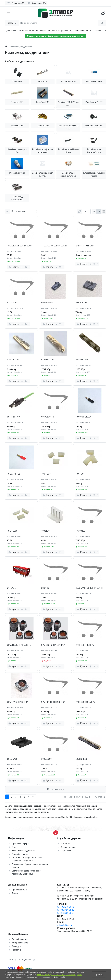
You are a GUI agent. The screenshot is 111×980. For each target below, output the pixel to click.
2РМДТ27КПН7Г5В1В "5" (53, 645)
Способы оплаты (20, 854)
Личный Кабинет (20, 939)
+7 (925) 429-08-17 (66, 910)
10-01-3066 (12, 531)
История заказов (20, 943)
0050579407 (81, 303)
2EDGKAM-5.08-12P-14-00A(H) (89, 588)
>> (34, 797)
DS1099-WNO (13, 303)
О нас (98, 31)
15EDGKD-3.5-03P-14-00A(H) (54, 246)
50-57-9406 (12, 759)
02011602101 (48, 360)
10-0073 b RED (14, 474)
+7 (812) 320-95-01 (66, 913)
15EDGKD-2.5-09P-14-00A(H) (20, 246)
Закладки (16, 946)
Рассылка (17, 950)
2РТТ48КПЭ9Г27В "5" (85, 702)
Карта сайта (66, 851)
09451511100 (14, 417)
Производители (19, 890)
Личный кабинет (83, 31)
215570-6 (11, 588)
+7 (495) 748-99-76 (66, 907)
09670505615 (48, 417)
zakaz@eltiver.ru (64, 925)
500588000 (46, 759)
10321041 (46, 531)
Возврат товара (68, 847)
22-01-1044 (46, 588)
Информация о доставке (24, 851)
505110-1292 (81, 759)
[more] (29, 267)
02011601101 (14, 360)
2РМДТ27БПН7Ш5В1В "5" (19, 645)
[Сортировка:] (24, 211)
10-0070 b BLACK (83, 417)
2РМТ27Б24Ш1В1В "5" (18, 702)
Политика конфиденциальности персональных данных (59, 975)
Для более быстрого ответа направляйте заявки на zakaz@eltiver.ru (39, 31)
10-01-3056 (81, 474)
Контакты (65, 843)
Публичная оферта (21, 843)
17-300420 (80, 531)
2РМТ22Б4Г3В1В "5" (85, 645)
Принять (99, 975)
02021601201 (82, 360)
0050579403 (47, 303)
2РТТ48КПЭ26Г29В (85, 246)
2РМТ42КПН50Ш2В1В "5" (53, 702)
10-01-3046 (46, 474)
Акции (15, 893)
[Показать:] (86, 211)
